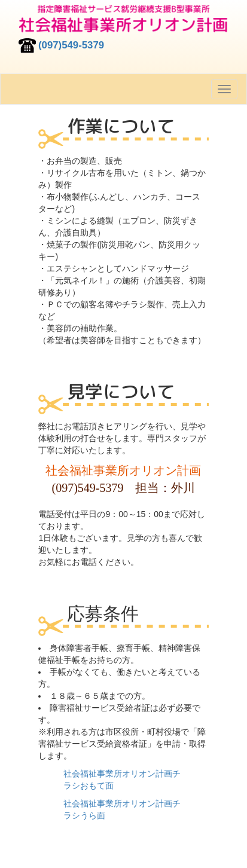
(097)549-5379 (71, 45)
